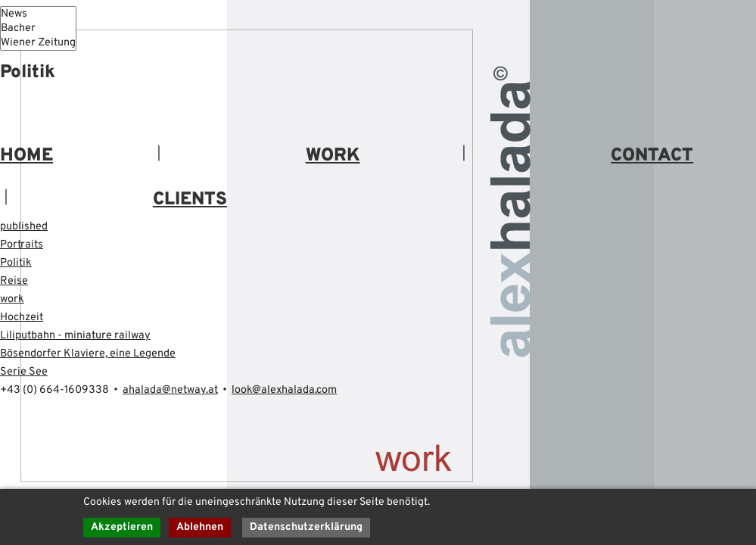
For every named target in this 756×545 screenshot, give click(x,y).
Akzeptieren (122, 527)
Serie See (26, 375)
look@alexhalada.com (316, 393)
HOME (26, 158)
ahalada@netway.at (190, 393)
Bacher (42, 30)
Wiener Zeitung (42, 45)
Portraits (23, 248)
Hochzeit (24, 320)
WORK (333, 158)
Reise (16, 284)
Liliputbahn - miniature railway (82, 338)
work (13, 302)
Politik (17, 266)
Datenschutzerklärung (308, 527)
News (42, 14)
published (26, 229)
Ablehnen (201, 527)
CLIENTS (190, 202)
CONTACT (652, 158)
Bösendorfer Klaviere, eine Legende (98, 357)
